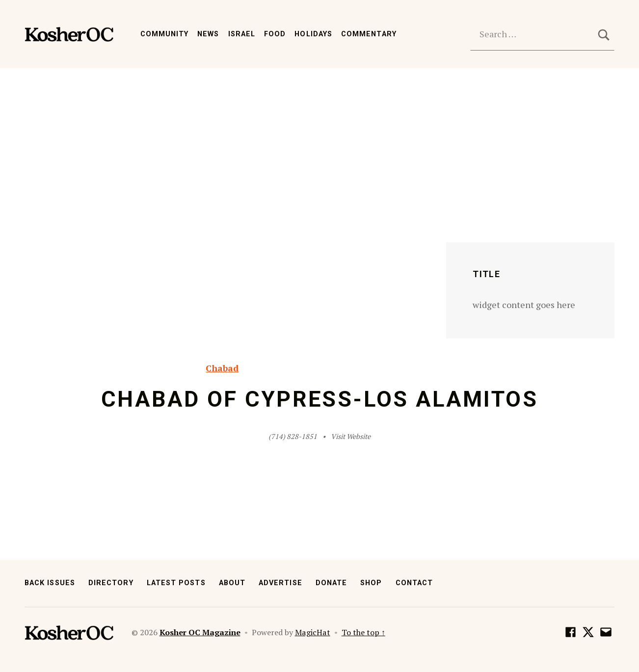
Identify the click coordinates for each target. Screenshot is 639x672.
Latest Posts (176, 583)
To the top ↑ (363, 632)
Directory (111, 583)
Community (165, 34)
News (208, 34)
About (232, 583)
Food (275, 34)
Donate (331, 583)
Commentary (369, 34)
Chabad (222, 368)
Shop (371, 583)
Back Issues (50, 583)
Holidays (313, 34)
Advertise (280, 583)
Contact (414, 583)
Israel (242, 34)
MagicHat (313, 632)
